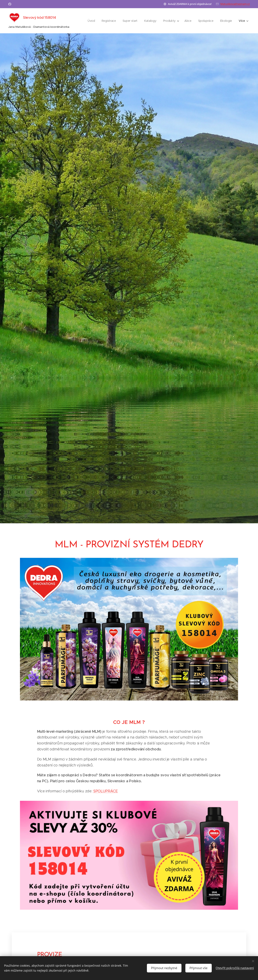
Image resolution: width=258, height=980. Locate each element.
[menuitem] (91, 21)
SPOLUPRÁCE (106, 791)
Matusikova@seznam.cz (235, 4)
